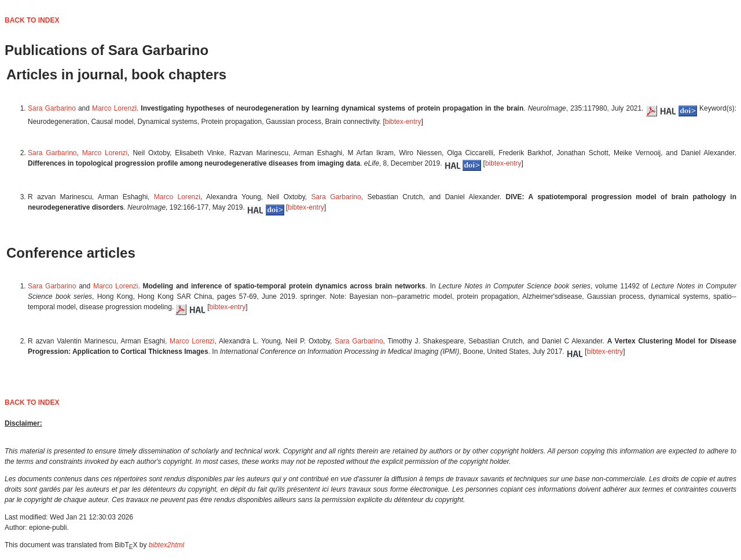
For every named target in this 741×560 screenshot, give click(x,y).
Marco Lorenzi (114, 108)
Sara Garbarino (52, 108)
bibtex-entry (403, 122)
